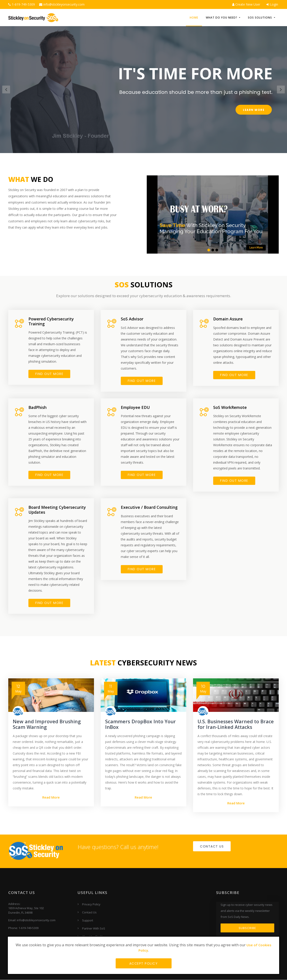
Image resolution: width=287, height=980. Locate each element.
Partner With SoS (94, 929)
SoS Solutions (260, 18)
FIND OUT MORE (49, 374)
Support (88, 921)
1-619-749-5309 (22, 4)
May (18, 689)
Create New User (246, 4)
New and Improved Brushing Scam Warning (47, 724)
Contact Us (212, 847)
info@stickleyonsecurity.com (62, 4)
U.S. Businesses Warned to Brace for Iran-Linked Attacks (233, 724)
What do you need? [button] (222, 18)
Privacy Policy (91, 904)
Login (272, 4)
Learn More (254, 110)
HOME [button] (194, 18)
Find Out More (142, 475)
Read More (51, 797)
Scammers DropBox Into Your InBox (140, 724)
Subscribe (247, 928)
